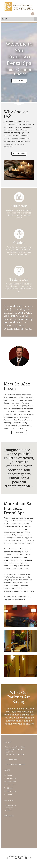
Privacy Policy (17, 858)
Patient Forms (11, 805)
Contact (8, 810)
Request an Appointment (15, 764)
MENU (20, 19)
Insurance (9, 808)
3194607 (28, 858)
